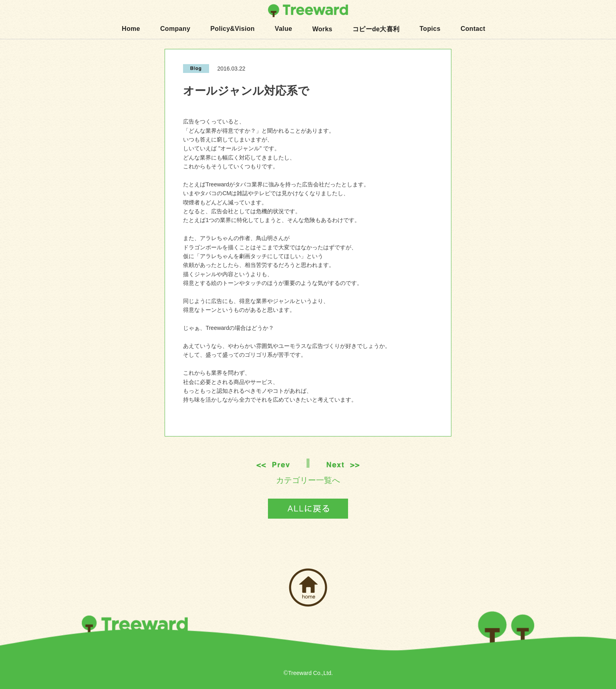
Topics (430, 29)
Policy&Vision (233, 29)
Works (322, 29)
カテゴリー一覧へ (308, 480)
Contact (473, 29)
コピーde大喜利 (376, 29)
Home (131, 29)
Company (175, 29)
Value (283, 29)
